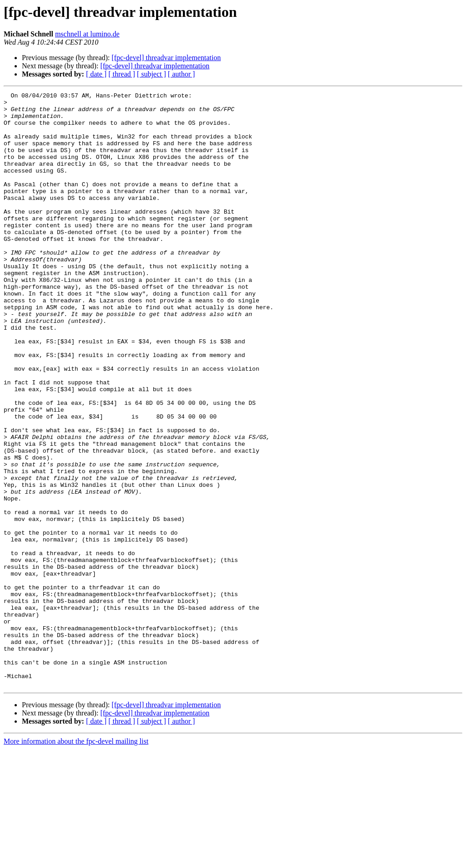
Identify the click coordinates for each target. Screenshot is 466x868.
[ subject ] (152, 74)
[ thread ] (122, 74)
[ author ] (182, 74)
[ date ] (96, 74)
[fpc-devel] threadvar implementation (166, 58)
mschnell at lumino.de (87, 34)
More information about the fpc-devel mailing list (76, 860)
